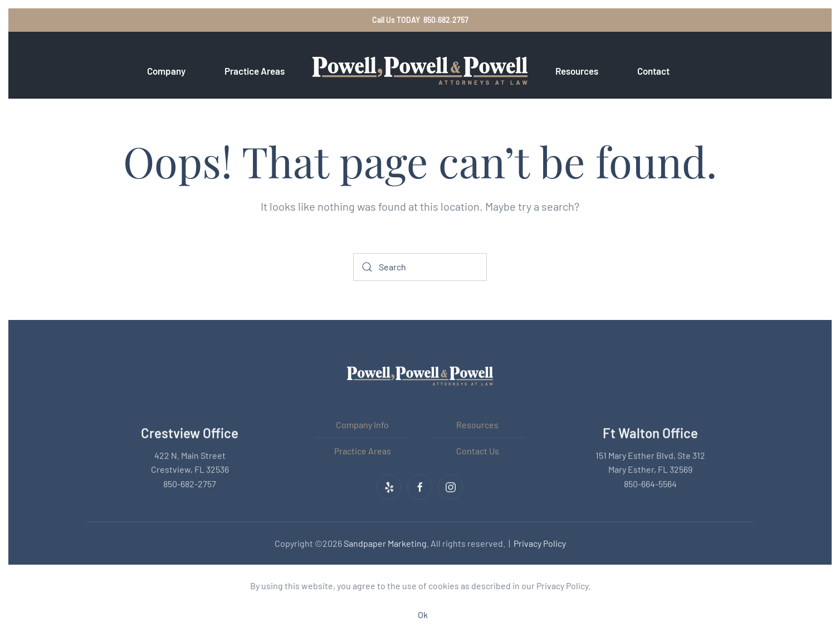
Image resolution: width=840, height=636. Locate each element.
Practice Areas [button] (255, 71)
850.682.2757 (446, 20)
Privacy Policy (540, 543)
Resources (477, 424)
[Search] (420, 267)
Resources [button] (577, 71)
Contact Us (478, 450)
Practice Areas (363, 450)
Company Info (362, 424)
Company (166, 71)
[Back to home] (420, 71)
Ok (423, 615)
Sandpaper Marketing (385, 543)
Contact (653, 71)
